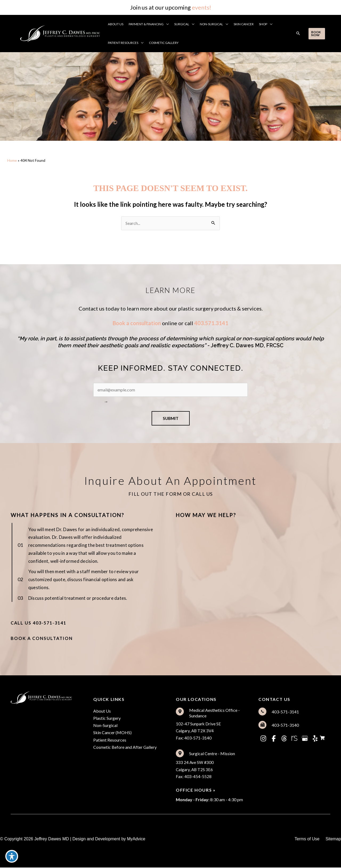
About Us (102, 711)
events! (202, 7)
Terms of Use (307, 839)
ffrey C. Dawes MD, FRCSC (250, 346)
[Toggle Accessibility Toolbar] (12, 856)
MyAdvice (136, 839)
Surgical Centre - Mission (212, 754)
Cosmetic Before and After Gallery (125, 748)
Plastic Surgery (107, 719)
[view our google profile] (305, 739)
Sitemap (333, 839)
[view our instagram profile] (263, 739)
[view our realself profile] (294, 739)
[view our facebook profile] (274, 739)
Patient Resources (110, 740)
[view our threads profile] (284, 739)
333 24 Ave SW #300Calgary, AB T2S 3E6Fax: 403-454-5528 (195, 770)
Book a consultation (137, 323)
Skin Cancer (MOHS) (112, 733)
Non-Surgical (105, 726)
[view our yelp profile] (315, 739)
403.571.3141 (211, 323)
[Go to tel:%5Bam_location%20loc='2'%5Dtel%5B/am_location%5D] (294, 712)
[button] (167, 24)
